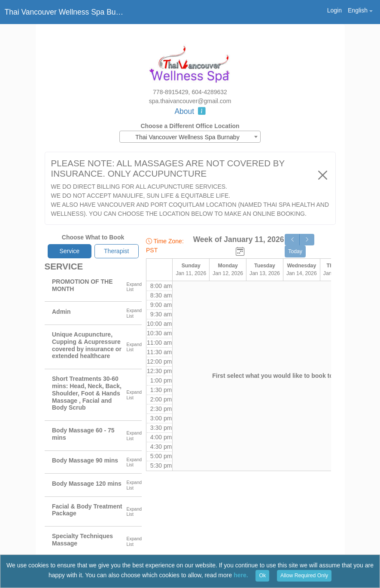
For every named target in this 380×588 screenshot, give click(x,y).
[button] (360, 11)
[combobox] (190, 137)
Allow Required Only (304, 576)
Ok (262, 576)
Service (69, 251)
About (190, 111)
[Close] (323, 175)
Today (295, 251)
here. (241, 575)
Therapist (116, 251)
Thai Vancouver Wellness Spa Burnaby (65, 12)
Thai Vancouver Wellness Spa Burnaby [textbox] (187, 137)
